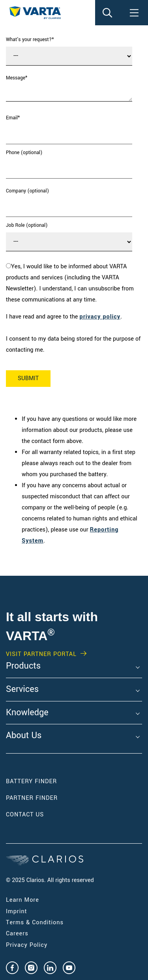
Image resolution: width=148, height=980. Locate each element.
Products (23, 666)
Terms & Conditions (35, 923)
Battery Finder (31, 781)
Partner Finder (32, 798)
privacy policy (100, 317)
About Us (24, 736)
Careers (17, 934)
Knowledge (27, 713)
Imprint (17, 911)
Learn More (22, 900)
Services (22, 690)
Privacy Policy (27, 945)
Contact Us (25, 815)
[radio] (72, 283)
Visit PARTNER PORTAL (41, 654)
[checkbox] (72, 283)
